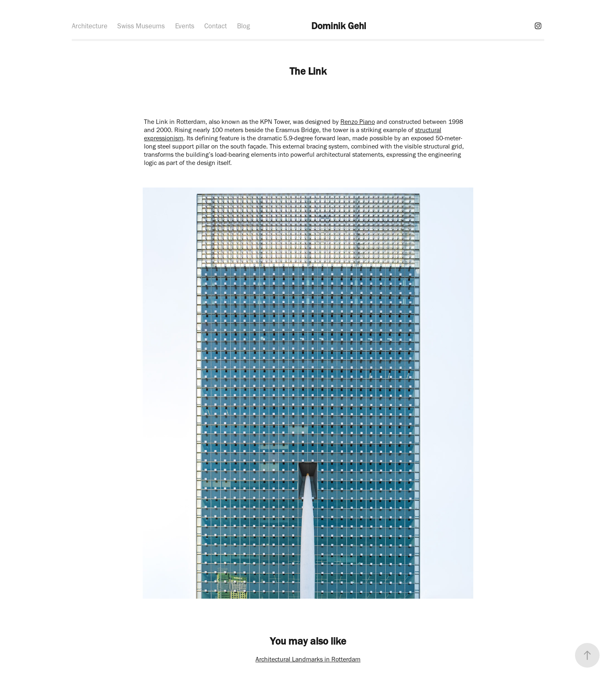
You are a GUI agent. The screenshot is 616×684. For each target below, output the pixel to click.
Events (185, 26)
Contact (216, 26)
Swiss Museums (141, 26)
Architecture (90, 26)
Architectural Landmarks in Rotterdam (308, 659)
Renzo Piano (358, 122)
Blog (243, 26)
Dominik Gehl (339, 26)
